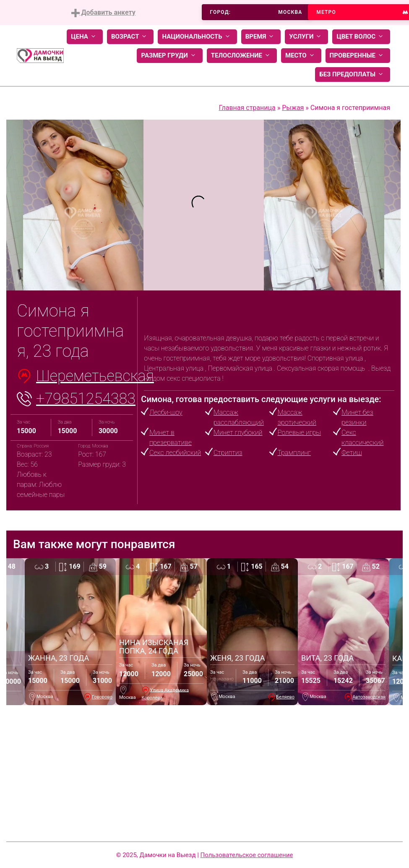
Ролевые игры (299, 433)
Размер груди (169, 56)
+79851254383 (86, 399)
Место (301, 56)
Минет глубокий (238, 433)
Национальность (197, 37)
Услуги (306, 37)
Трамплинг (294, 453)
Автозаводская (369, 697)
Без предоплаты (353, 75)
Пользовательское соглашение (247, 855)
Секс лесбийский (175, 453)
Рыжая (293, 108)
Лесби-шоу (166, 412)
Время (261, 37)
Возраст (130, 37)
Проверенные (358, 56)
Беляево (285, 697)
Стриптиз (228, 453)
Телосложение (242, 56)
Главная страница (247, 108)
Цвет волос (361, 37)
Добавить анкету (103, 13)
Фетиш (352, 453)
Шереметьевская (95, 376)
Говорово (102, 697)
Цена (85, 37)
